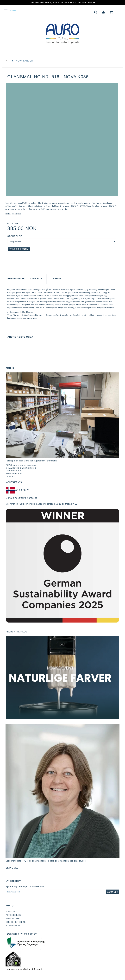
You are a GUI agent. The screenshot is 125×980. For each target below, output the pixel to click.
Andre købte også (20, 337)
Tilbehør (55, 278)
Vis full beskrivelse (13, 214)
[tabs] (96, 12)
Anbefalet (37, 278)
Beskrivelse (16, 278)
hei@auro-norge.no (26, 498)
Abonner (113, 892)
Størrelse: (15, 236)
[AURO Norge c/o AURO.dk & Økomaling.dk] (62, 31)
